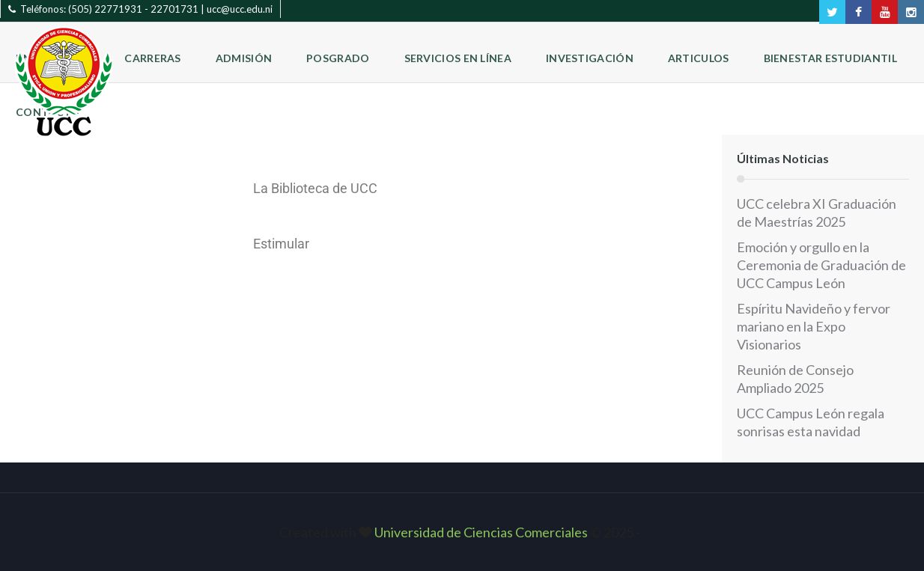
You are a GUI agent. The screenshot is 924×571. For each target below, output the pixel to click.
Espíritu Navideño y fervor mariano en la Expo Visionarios (814, 326)
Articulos (699, 58)
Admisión (244, 58)
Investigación (590, 58)
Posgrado (338, 58)
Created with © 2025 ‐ (462, 532)
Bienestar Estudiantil (830, 58)
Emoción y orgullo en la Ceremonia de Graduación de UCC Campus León (821, 265)
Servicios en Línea (458, 58)
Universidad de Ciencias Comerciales (482, 532)
